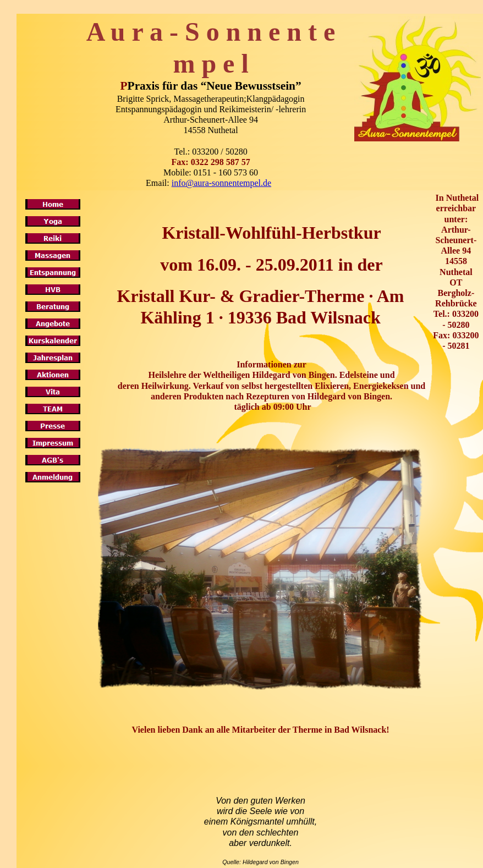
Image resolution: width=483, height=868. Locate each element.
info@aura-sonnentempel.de (221, 183)
